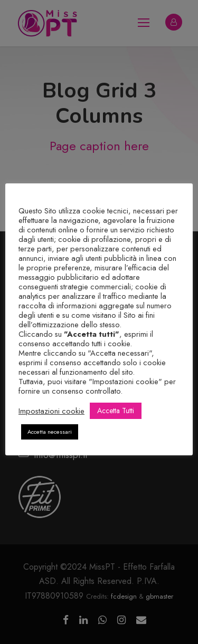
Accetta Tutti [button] (116, 411)
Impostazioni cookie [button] (51, 411)
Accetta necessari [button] (50, 432)
